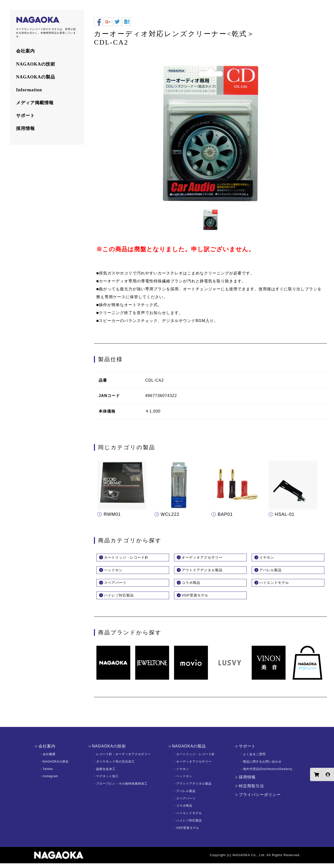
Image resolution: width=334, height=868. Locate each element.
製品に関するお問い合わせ (262, 767)
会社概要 (49, 759)
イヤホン (269, 558)
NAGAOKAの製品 (36, 77)
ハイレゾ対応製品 (123, 600)
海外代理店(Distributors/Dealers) (268, 774)
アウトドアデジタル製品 (208, 572)
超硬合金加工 (106, 774)
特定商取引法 (251, 791)
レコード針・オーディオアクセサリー (123, 759)
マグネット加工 (107, 781)
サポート (25, 116)
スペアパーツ (118, 586)
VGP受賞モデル (199, 600)
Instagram (50, 781)
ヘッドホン (116, 572)
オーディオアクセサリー (208, 558)
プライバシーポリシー (260, 800)
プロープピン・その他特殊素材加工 (122, 789)
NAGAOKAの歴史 (56, 767)
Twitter (48, 774)
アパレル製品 (273, 572)
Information (29, 90)
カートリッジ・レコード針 (132, 558)
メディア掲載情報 (35, 103)
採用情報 (25, 128)
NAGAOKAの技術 (36, 64)
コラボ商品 (193, 586)
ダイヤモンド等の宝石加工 (115, 767)
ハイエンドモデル (278, 586)
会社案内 (25, 51)
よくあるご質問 (254, 759)
